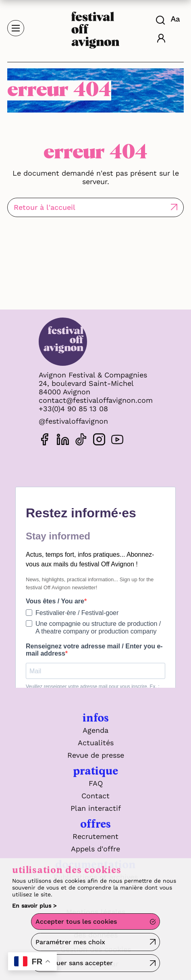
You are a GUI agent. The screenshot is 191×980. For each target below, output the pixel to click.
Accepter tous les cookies (76, 922)
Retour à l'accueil (45, 207)
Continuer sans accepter (74, 963)
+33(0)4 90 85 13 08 (73, 409)
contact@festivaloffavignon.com (96, 400)
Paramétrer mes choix (70, 942)
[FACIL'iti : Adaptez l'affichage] (176, 19)
